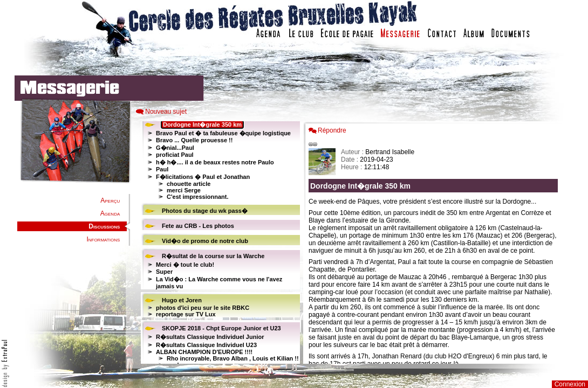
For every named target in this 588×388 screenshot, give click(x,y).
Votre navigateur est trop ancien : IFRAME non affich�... (436, 242)
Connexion (570, 384)
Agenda (110, 213)
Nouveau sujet (166, 112)
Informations (103, 239)
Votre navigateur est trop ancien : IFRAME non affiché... (219, 242)
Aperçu (110, 200)
